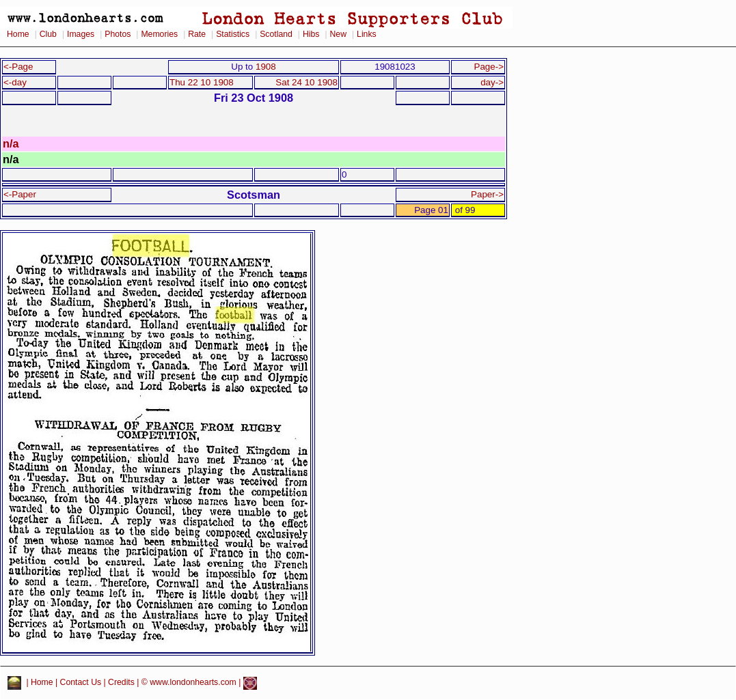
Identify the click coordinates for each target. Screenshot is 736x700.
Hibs (311, 34)
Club (48, 34)
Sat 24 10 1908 (306, 82)
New (338, 34)
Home (18, 34)
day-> (492, 82)
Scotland (276, 34)
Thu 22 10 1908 (202, 82)
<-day (15, 82)
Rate (197, 34)
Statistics (233, 34)
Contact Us (81, 683)
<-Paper (20, 194)
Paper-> (487, 194)
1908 (266, 67)
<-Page (18, 67)
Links (367, 34)
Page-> (489, 67)
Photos (118, 34)
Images (81, 34)
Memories (159, 34)
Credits (121, 683)
